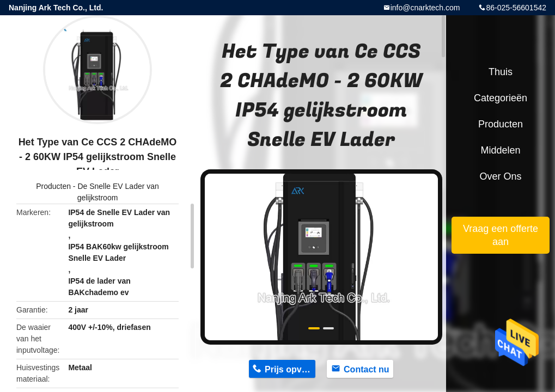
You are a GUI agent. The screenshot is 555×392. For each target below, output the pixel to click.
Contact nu (367, 369)
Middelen (500, 150)
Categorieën (501, 98)
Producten (53, 186)
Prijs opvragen (290, 369)
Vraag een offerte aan (501, 235)
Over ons (500, 176)
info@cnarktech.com (425, 8)
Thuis (501, 72)
